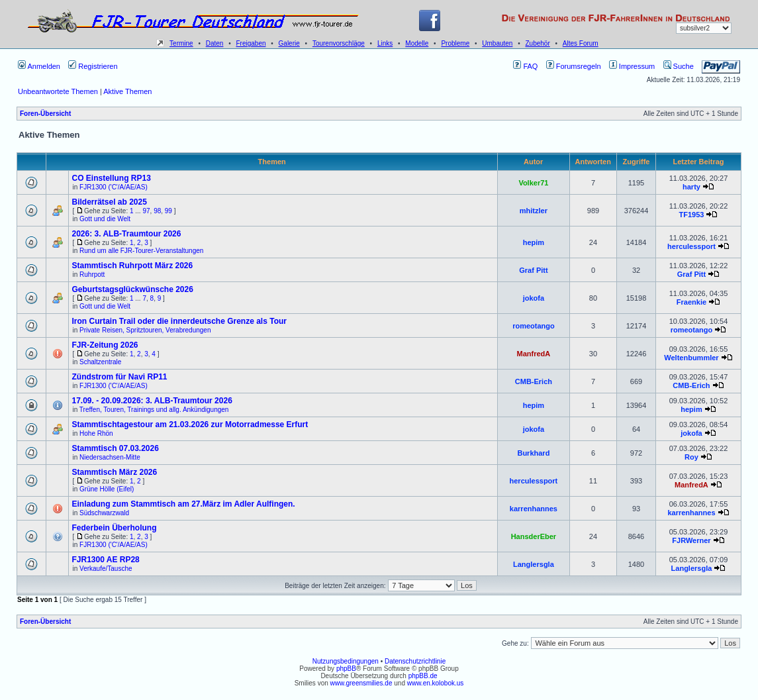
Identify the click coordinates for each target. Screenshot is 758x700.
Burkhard (533, 453)
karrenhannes (534, 509)
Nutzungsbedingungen (346, 661)
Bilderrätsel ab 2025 (109, 202)
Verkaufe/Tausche (106, 569)
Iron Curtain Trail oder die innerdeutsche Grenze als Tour (179, 321)
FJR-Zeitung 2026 (105, 345)
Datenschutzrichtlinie (415, 661)
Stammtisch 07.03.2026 (115, 448)
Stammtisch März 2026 (114, 472)
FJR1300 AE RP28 (105, 560)
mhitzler (534, 211)
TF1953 (692, 215)
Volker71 (533, 183)
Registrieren (93, 66)
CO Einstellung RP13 (111, 178)
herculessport (691, 246)
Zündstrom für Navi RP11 (119, 377)
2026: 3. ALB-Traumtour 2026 (126, 234)
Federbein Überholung (114, 528)
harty (691, 187)
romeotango (534, 326)
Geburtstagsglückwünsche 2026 (132, 289)
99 (168, 211)
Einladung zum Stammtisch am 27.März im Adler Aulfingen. (183, 504)
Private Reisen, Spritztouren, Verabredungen (145, 330)
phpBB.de (423, 676)
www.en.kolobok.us (436, 683)
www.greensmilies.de (361, 683)
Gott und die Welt (105, 219)
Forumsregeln (574, 66)
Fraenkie (691, 302)
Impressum (632, 66)
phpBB (346, 669)
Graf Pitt (533, 270)
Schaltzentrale (100, 362)
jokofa (534, 298)
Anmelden (39, 66)
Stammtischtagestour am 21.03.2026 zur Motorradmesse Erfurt (190, 425)
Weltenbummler (691, 358)
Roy (691, 457)
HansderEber (534, 536)
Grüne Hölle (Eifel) (107, 489)
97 (146, 211)
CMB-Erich (534, 381)
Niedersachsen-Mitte (110, 457)
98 (157, 211)
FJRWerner (691, 540)
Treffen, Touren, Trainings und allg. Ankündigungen (154, 410)
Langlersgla (534, 564)
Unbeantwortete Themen (58, 91)
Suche (679, 66)
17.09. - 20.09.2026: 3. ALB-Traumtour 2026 (152, 401)
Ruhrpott (92, 275)
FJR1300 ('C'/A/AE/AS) (114, 187)
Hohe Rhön (96, 433)
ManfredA (534, 354)
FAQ (525, 66)
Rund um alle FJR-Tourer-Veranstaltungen (141, 251)
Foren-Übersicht (45, 114)
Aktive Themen (127, 91)
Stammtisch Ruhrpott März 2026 (132, 266)
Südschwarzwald (104, 513)
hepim (534, 242)
